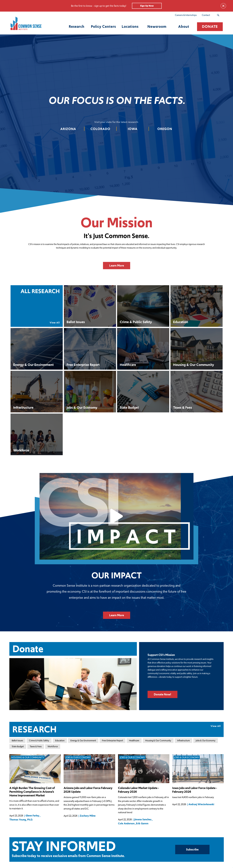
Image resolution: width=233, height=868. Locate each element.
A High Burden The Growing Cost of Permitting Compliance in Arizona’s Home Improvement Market (32, 792)
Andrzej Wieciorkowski (201, 804)
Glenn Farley (32, 816)
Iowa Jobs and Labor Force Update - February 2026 (195, 790)
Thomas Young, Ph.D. (21, 820)
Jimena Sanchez (143, 820)
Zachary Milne (88, 816)
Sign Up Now (147, 6)
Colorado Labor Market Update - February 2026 (138, 790)
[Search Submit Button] (218, 15)
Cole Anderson (126, 824)
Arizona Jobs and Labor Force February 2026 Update (88, 790)
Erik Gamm (142, 824)
